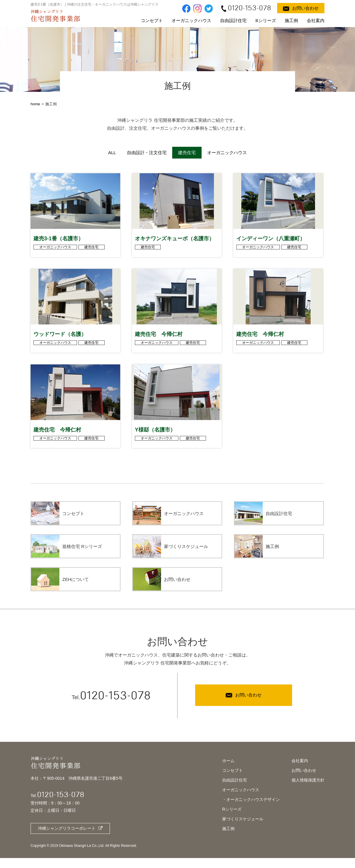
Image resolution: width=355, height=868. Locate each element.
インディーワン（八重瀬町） (271, 242)
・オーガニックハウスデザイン (251, 809)
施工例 (291, 21)
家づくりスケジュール (243, 829)
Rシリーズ (266, 21)
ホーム (228, 770)
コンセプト (152, 21)
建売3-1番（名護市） (58, 242)
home (35, 104)
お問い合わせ (304, 780)
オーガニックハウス (191, 21)
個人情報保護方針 (308, 790)
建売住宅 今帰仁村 (159, 341)
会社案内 (316, 21)
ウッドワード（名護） (60, 341)
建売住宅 (92, 250)
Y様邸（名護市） (155, 439)
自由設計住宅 (233, 21)
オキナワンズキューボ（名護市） (175, 242)
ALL (112, 153)
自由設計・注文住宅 (147, 153)
